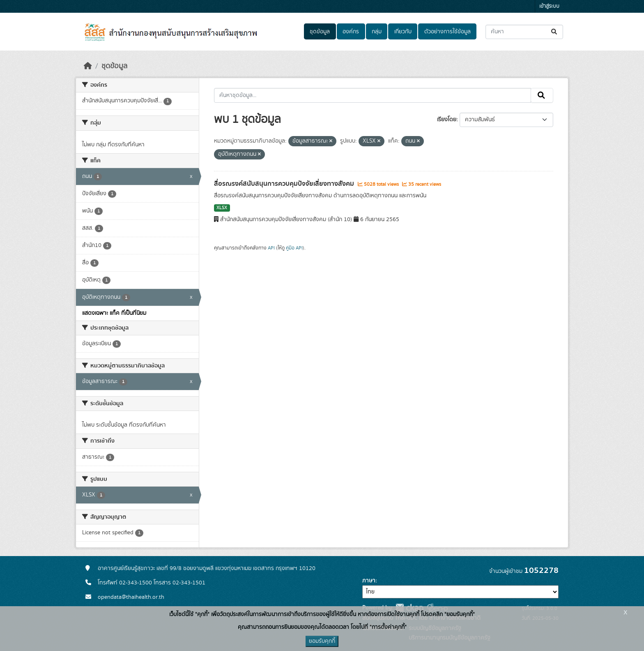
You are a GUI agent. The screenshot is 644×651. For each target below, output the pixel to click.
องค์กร (351, 32)
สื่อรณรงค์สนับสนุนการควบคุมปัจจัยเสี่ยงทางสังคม (285, 184)
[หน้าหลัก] (88, 66)
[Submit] (555, 32)
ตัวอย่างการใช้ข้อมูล (447, 32)
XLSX (222, 208)
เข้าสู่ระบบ (549, 6)
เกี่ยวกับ (403, 32)
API (271, 248)
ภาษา (369, 581)
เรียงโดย (447, 120)
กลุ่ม (377, 32)
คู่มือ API (294, 248)
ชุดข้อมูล (320, 32)
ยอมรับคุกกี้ (322, 641)
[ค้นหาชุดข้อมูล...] (524, 32)
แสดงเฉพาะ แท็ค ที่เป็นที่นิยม (114, 313)
